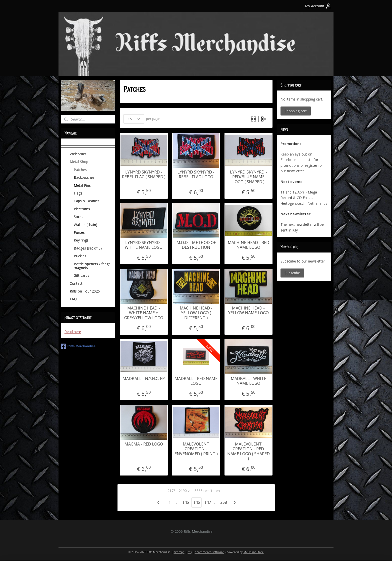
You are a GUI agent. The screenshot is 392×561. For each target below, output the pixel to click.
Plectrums (82, 209)
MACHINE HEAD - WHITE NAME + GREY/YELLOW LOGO (143, 313)
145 (185, 502)
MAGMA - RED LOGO (143, 444)
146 (196, 502)
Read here (73, 332)
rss (190, 552)
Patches (80, 170)
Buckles (80, 256)
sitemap (179, 552)
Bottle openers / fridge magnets (92, 266)
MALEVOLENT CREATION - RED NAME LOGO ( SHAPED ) (248, 451)
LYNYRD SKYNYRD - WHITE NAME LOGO (144, 245)
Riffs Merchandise (78, 346)
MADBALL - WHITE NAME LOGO (248, 381)
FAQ (73, 299)
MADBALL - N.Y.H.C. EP (144, 379)
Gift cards (81, 275)
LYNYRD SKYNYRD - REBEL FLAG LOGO (196, 174)
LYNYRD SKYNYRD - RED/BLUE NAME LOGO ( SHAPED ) (248, 177)
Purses (79, 232)
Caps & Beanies (87, 201)
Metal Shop (79, 162)
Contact (76, 283)
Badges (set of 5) (88, 248)
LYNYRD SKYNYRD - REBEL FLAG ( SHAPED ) (143, 174)
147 (207, 502)
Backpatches (84, 177)
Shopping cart (296, 111)
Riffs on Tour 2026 (85, 291)
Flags (78, 193)
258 (223, 502)
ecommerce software (209, 552)
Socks (78, 217)
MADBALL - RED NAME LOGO (196, 381)
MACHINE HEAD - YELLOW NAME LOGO (248, 310)
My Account (318, 6)
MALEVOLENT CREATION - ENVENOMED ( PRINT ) (196, 449)
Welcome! (78, 154)
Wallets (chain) (85, 225)
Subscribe (292, 273)
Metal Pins (82, 185)
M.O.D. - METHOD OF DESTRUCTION (196, 245)
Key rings (81, 240)
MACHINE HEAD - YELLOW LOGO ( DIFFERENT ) (196, 313)
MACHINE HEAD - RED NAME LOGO (248, 245)
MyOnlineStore (254, 552)
